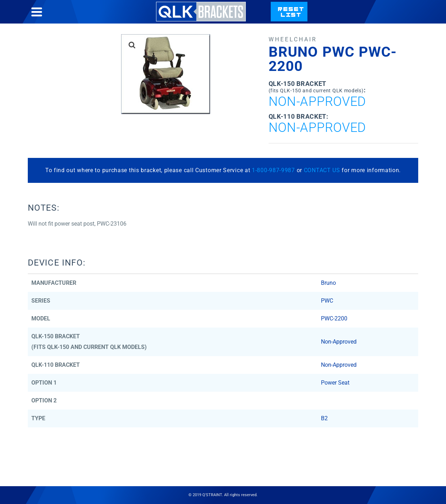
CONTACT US (322, 170)
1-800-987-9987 (273, 170)
